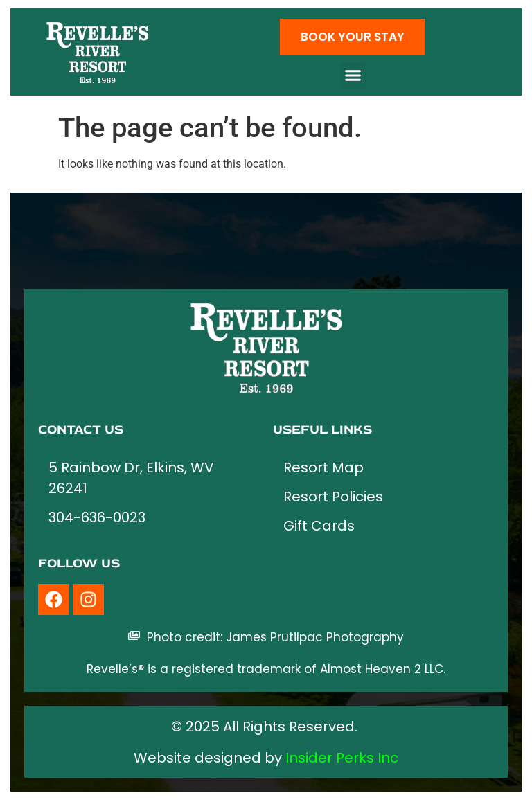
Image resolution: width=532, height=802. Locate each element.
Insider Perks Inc (342, 758)
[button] (353, 75)
